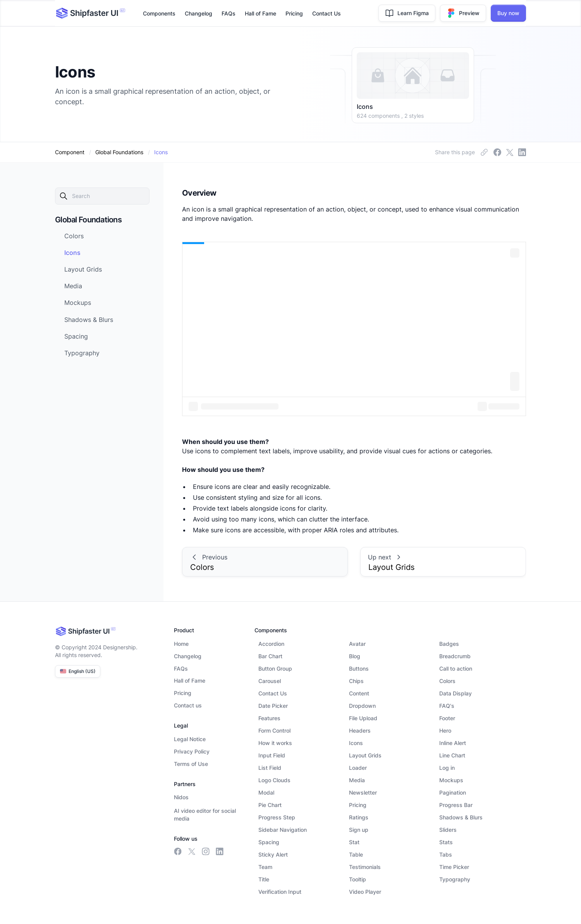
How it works (275, 743)
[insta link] (510, 152)
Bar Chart (270, 656)
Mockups (451, 780)
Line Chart (452, 755)
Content (359, 693)
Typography (455, 879)
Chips (356, 681)
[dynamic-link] (161, 152)
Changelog (199, 13)
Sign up (359, 830)
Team (265, 867)
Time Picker (454, 867)
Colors (447, 681)
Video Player (365, 892)
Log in (447, 768)
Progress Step (277, 817)
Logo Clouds (274, 780)
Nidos (181, 797)
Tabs (446, 854)
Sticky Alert (273, 854)
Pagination (453, 792)
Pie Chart (270, 805)
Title (264, 879)
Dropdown (362, 706)
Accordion (271, 644)
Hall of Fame (260, 13)
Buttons (359, 668)
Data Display (456, 693)
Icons (356, 743)
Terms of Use (191, 764)
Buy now (508, 13)
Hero (445, 730)
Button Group (275, 668)
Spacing (269, 842)
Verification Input (280, 892)
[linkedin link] (522, 152)
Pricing (294, 13)
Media (357, 780)
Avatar (357, 644)
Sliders (448, 830)
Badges (449, 644)
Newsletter (363, 792)
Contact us (188, 705)
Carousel (270, 681)
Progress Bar (456, 805)
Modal (266, 792)
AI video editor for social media (205, 815)
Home (181, 644)
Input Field (272, 755)
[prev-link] (265, 562)
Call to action (456, 668)
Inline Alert (453, 743)
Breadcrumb (455, 656)
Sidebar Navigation (283, 830)
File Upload (363, 718)
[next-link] (109, 236)
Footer (447, 718)
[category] (119, 152)
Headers (360, 730)
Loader (358, 768)
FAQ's (447, 706)
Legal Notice (190, 739)
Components (159, 13)
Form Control (274, 730)
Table (356, 854)
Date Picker (273, 706)
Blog (355, 656)
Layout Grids (365, 755)
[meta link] (497, 152)
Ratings (359, 817)
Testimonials (365, 867)
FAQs (229, 13)
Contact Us (327, 13)
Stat (354, 842)
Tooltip (358, 879)
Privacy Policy (192, 751)
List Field (270, 768)
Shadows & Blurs (461, 817)
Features (269, 718)
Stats (446, 842)
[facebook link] (484, 152)
